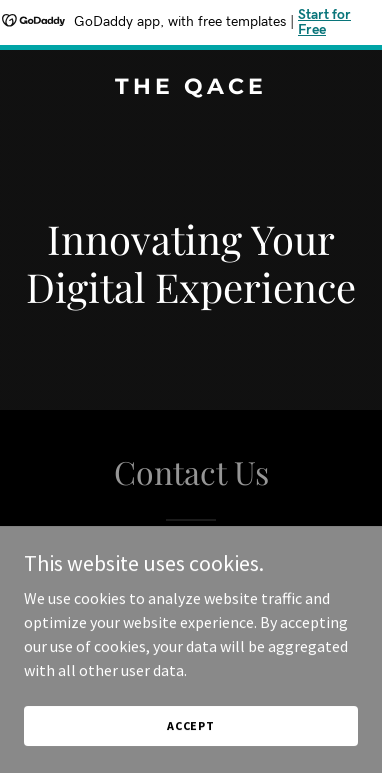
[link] (191, 88)
